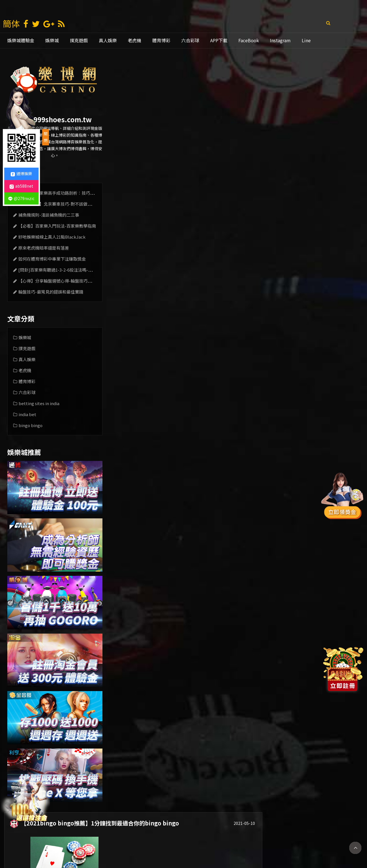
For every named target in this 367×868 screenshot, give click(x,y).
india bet (26, 414)
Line (306, 40)
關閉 (46, 137)
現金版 (151, 845)
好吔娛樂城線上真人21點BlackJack (51, 237)
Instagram (280, 40)
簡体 (11, 23)
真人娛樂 (108, 40)
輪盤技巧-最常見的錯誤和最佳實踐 (50, 292)
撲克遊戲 (79, 40)
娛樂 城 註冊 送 (93, 845)
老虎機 (135, 40)
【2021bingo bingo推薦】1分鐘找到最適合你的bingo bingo (207, 70)
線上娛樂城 (231, 845)
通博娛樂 (203, 845)
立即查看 (339, 136)
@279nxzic (21, 198)
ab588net (21, 186)
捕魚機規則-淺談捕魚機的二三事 (48, 215)
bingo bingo (29, 425)
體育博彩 (161, 40)
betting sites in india (38, 403)
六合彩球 (190, 40)
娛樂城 (52, 40)
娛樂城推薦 (176, 845)
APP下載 (219, 40)
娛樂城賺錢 (125, 845)
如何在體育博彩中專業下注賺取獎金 (51, 259)
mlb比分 (279, 845)
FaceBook (249, 40)
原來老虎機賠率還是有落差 (42, 248)
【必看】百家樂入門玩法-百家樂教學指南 (56, 226)
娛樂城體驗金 (21, 40)
